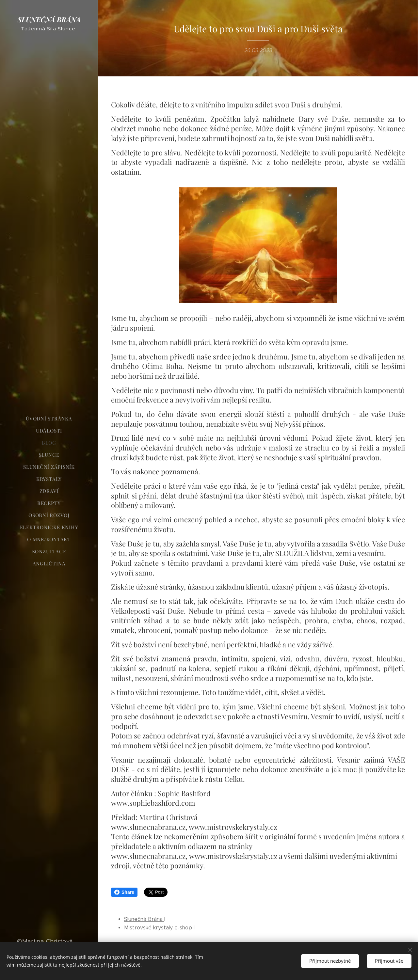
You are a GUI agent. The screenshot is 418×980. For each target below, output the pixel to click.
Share (124, 892)
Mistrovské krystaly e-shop (158, 928)
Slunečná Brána (144, 919)
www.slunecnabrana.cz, (149, 856)
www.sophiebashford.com (153, 803)
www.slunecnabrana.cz (148, 827)
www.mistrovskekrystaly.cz (233, 827)
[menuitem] (49, 419)
